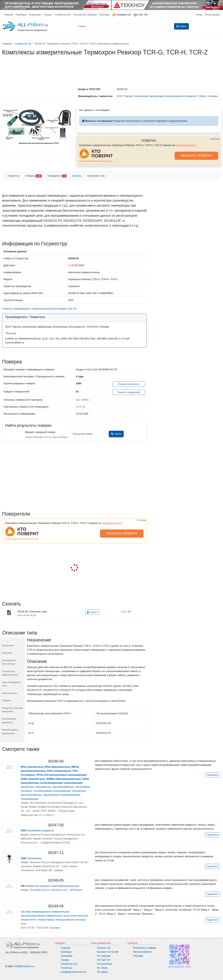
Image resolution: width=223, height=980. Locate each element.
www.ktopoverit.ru (186, 145)
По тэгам (102, 968)
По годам (102, 972)
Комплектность (10, 693)
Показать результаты (129, 384)
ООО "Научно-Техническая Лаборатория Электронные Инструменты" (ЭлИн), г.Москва (167, 96)
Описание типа (96, 176)
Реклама (105, 15)
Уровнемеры (31, 858)
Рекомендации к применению (10, 731)
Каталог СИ (104, 948)
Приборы (21, 15)
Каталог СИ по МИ (108, 952)
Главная (8, 15)
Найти (116, 434)
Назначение (8, 646)
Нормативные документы (9, 720)
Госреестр (14, 176)
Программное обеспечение (9, 662)
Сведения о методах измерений (12, 710)
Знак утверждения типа (11, 684)
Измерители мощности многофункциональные (50, 886)
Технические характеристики (10, 673)
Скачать (77, 176)
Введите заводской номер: (40, 432)
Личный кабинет (143, 952)
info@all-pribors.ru (24, 966)
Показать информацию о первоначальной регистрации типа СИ (39, 309)
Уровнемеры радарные (37, 830)
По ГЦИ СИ (103, 960)
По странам (104, 956)
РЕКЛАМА (215, 139)
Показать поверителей (129, 392)
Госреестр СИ (63, 15)
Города (48, 15)
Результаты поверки (85, 15)
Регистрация (212, 15)
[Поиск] (123, 26)
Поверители (57, 176)
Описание (7, 653)
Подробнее (212, 775)
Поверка (33, 176)
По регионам (104, 964)
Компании (35, 15)
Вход (199, 15)
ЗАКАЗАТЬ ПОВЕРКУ (196, 156)
